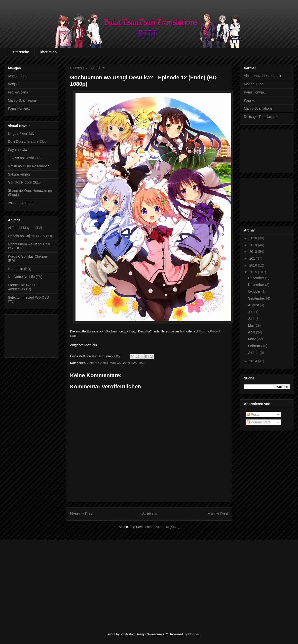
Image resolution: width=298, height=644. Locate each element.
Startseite (21, 52)
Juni (252, 319)
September (257, 298)
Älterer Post (218, 514)
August (254, 305)
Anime (92, 363)
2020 (254, 238)
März (252, 339)
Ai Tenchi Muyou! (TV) (25, 228)
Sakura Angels (19, 174)
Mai (251, 325)
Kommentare (259, 422)
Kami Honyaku (19, 108)
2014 (254, 361)
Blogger (193, 634)
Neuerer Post (81, 514)
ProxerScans (18, 92)
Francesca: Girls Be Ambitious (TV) (23, 287)
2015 (254, 272)
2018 (254, 252)
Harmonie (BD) (19, 269)
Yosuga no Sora (20, 203)
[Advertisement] (31, 335)
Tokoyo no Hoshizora (24, 158)
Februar (255, 346)
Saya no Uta (18, 150)
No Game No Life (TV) (25, 277)
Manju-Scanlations (22, 100)
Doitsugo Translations (261, 117)
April (252, 332)
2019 (254, 245)
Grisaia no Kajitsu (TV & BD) (30, 236)
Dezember (257, 278)
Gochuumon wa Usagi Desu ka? (121, 363)
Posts (253, 414)
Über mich (48, 52)
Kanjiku (14, 84)
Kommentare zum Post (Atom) (158, 527)
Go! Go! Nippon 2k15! (25, 182)
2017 (254, 258)
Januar (254, 353)
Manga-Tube (18, 76)
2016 (254, 265)
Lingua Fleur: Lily (21, 134)
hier (183, 331)
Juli (251, 312)
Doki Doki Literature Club (27, 141)
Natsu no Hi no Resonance (29, 166)
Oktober (255, 291)
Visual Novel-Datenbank (262, 76)
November (257, 285)
